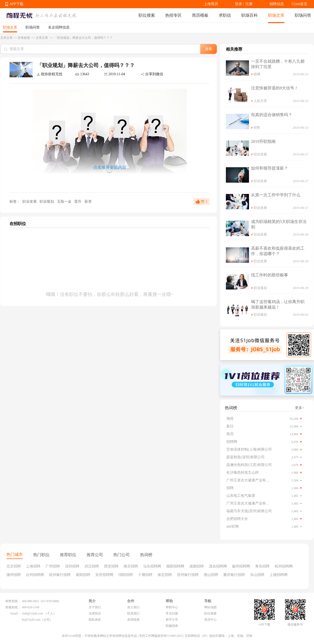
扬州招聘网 (241, 566)
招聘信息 (277, 4)
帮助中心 (172, 607)
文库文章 (6, 38)
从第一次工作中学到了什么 (276, 195)
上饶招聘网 (279, 575)
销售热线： (13, 601)
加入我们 (133, 607)
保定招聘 (165, 575)
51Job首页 (299, 4)
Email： (16, 613)
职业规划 (47, 202)
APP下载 (16, 4)
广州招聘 (53, 566)
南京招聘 (131, 566)
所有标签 (24, 38)
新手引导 (172, 620)
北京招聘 (14, 566)
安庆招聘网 (104, 575)
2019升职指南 (263, 141)
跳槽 (257, 74)
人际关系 (260, 101)
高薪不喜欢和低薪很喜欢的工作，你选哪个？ (278, 251)
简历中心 (210, 620)
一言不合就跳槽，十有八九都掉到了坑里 (278, 64)
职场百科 (250, 15)
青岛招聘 (262, 566)
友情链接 (133, 620)
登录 (238, 4)
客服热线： (13, 607)
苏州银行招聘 (188, 575)
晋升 (78, 202)
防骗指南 (172, 626)
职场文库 (276, 15)
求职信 (225, 15)
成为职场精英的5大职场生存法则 (279, 224)
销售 (257, 128)
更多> (300, 408)
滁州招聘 (14, 575)
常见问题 (172, 613)
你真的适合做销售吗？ (272, 115)
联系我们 (133, 613)
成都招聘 (197, 566)
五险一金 (65, 202)
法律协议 (95, 613)
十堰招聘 (145, 575)
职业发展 (29, 202)
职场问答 (303, 15)
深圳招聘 (72, 566)
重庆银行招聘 (234, 575)
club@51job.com (33, 613)
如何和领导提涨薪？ (270, 168)
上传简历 (211, 4)
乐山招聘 (257, 575)
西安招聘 (111, 566)
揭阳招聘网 (175, 566)
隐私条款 (95, 620)
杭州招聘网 (284, 566)
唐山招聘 (211, 575)
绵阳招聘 (126, 575)
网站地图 (210, 607)
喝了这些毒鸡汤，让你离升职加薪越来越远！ (278, 304)
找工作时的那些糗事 (270, 275)
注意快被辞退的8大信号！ (275, 88)
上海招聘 (33, 566)
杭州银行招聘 (60, 575)
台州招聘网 (35, 575)
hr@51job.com (31, 620)
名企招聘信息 (59, 27)
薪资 (88, 202)
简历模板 (200, 15)
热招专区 (173, 15)
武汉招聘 (92, 566)
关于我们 (95, 607)
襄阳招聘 (83, 575)
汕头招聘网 (152, 566)
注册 (249, 4)
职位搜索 (147, 15)
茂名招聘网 (218, 566)
